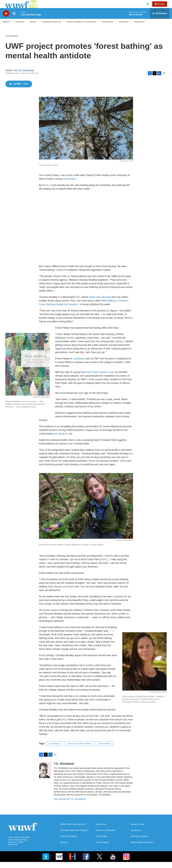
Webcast (140, 28)
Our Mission (136, 836)
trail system (70, 185)
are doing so (61, 440)
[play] (6, 20)
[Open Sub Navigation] (12, 28)
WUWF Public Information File (73, 830)
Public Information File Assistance (74, 836)
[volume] (14, 20)
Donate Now (101, 830)
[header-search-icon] (149, 7)
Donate (162, 7)
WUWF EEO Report (69, 842)
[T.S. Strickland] (45, 776)
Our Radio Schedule (139, 842)
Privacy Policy (101, 842)
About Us (64, 848)
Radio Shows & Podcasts (81, 28)
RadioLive (107, 28)
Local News (12, 42)
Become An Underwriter (105, 836)
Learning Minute (51, 28)
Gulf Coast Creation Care (100, 378)
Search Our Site (138, 830)
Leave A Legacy (102, 848)
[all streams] (160, 19)
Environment (104, 750)
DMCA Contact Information (142, 848)
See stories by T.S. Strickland (70, 805)
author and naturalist (100, 303)
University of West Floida (79, 750)
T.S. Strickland (26, 77)
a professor (79, 365)
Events (20, 28)
